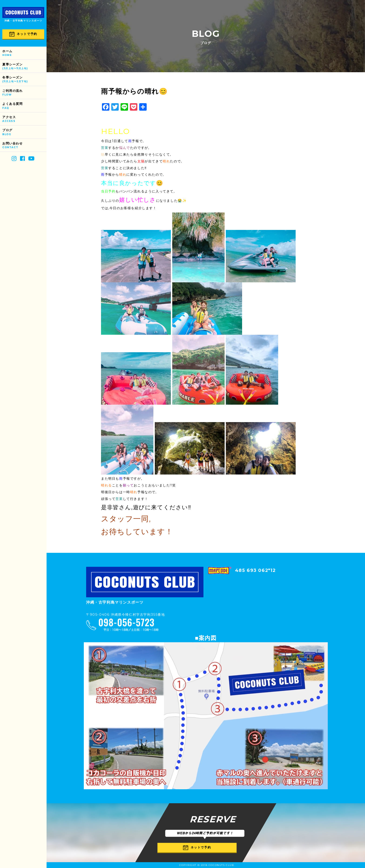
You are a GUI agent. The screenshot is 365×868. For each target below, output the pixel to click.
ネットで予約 (23, 34)
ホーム (24, 53)
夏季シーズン (24, 67)
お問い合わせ (24, 145)
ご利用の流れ (24, 93)
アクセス (24, 119)
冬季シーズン (24, 80)
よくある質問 (24, 106)
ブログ (24, 132)
